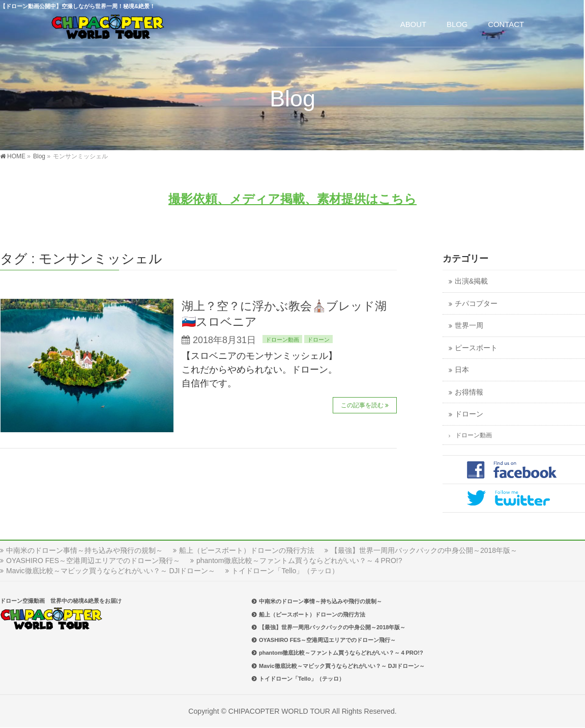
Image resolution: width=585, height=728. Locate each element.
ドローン (318, 340)
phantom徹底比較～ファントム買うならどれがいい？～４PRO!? (299, 561)
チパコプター (476, 304)
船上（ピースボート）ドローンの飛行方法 (247, 550)
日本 (462, 370)
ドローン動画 (282, 340)
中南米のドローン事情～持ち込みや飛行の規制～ (84, 550)
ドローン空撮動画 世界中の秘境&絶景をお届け (61, 601)
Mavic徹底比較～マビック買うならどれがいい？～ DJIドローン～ (111, 571)
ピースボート (476, 348)
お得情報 (469, 392)
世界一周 (469, 326)
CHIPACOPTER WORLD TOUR (279, 711)
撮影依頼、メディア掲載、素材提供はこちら (292, 199)
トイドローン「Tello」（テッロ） (285, 571)
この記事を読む (362, 405)
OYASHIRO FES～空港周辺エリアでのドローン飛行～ (93, 561)
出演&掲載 (471, 281)
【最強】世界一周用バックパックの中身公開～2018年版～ (424, 550)
